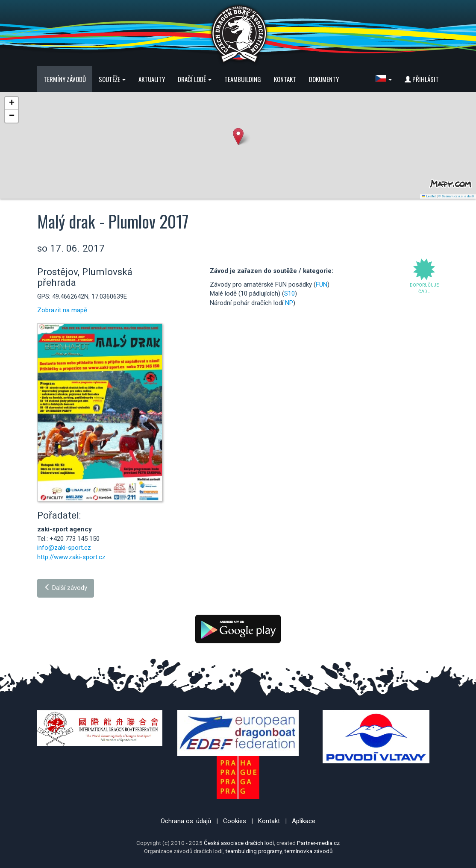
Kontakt (285, 79)
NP (289, 303)
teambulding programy (253, 851)
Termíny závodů (65, 79)
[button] (383, 79)
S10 (289, 293)
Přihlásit (422, 79)
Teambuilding (243, 79)
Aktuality (152, 79)
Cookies (235, 821)
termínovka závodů (308, 851)
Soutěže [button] (112, 79)
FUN (322, 284)
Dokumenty (324, 79)
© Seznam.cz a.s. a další (456, 196)
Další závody (66, 588)
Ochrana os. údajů (186, 821)
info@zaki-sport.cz (64, 548)
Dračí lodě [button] (195, 79)
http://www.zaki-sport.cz (71, 557)
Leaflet (429, 196)
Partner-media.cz (318, 843)
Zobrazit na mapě (62, 310)
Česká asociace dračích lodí (239, 843)
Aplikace (304, 821)
